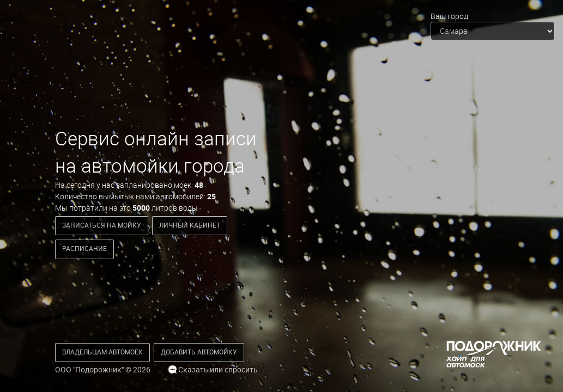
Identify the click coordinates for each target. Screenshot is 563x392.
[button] (102, 353)
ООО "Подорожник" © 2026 (103, 370)
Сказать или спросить (213, 370)
